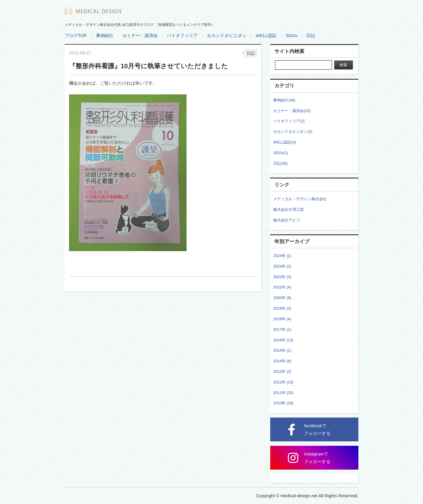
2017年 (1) (282, 329)
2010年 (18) (283, 403)
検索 (343, 65)
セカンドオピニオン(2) (293, 132)
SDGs (291, 35)
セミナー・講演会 (140, 35)
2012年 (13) (283, 382)
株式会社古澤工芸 (288, 210)
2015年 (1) (282, 350)
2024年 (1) (282, 256)
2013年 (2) (282, 372)
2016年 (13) (283, 340)
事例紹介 (105, 35)
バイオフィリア (182, 35)
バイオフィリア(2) (289, 121)
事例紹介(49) (284, 100)
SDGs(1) (281, 153)
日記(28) (280, 163)
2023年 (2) (282, 266)
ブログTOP (76, 35)
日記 (311, 35)
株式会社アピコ (287, 220)
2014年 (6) (282, 361)
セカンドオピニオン (227, 35)
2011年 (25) (283, 393)
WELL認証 (266, 35)
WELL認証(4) (284, 142)
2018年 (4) (282, 319)
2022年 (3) (282, 277)
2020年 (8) (282, 298)
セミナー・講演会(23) (292, 111)
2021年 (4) (282, 287)
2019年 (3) (282, 308)
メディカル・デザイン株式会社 (300, 199)
